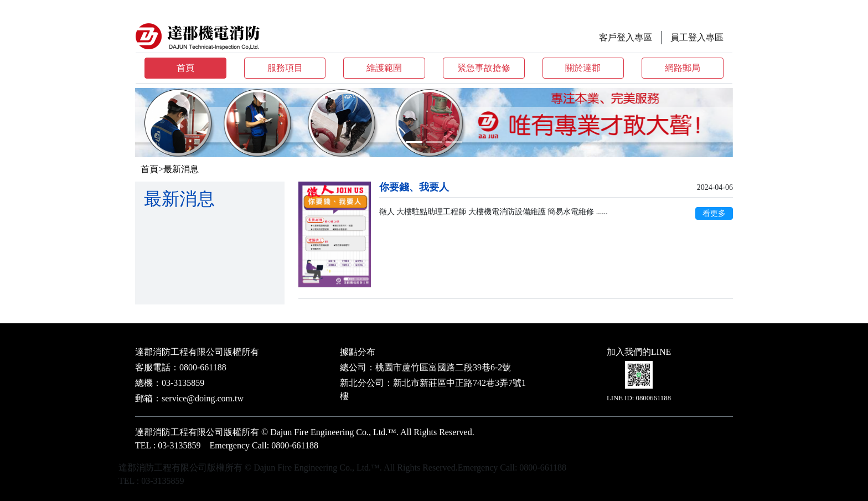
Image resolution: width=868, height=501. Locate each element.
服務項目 (285, 68)
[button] (180, 123)
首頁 (185, 68)
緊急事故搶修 (484, 68)
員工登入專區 (697, 37)
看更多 (714, 213)
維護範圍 (384, 68)
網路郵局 (683, 68)
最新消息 (181, 169)
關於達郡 (583, 68)
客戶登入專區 (626, 37)
